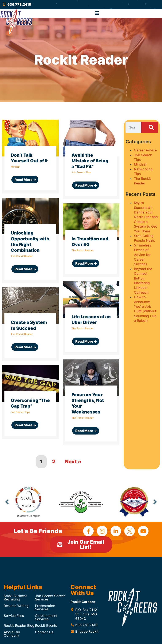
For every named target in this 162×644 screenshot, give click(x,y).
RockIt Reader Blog (19, 625)
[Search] (150, 127)
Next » (73, 462)
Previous (7, 502)
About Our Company (12, 634)
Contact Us (44, 632)
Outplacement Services (46, 617)
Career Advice (145, 150)
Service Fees (14, 616)
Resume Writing (16, 606)
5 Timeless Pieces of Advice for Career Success (142, 255)
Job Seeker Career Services (50, 598)
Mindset (140, 164)
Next (155, 502)
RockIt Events (46, 625)
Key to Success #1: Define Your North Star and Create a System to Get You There (146, 217)
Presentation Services (45, 607)
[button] (97, 13)
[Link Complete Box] (30, 157)
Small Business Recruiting (16, 598)
